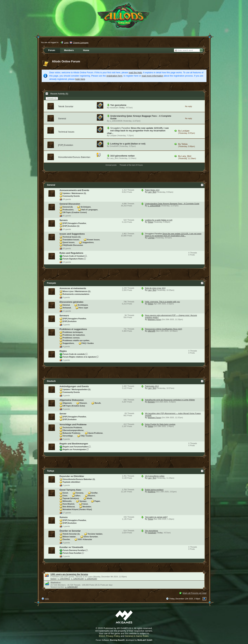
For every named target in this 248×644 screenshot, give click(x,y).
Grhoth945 (114, 146)
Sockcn (54, 579)
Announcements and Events (74, 190)
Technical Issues (66, 132)
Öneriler (66, 539)
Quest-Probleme (95, 433)
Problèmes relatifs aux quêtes (76, 340)
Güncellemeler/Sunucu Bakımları (74, 157)
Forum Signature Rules (73, 259)
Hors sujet (83, 308)
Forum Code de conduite (74, 354)
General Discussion (70, 204)
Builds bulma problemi (154, 490)
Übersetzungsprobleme (73, 430)
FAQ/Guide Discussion (73, 245)
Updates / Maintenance (74, 193)
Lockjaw (113, 135)
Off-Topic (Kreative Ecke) (74, 406)
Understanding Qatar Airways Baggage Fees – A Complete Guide (172, 204)
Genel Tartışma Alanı (70, 490)
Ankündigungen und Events (74, 386)
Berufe (98, 403)
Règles (63, 351)
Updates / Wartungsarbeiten (77, 389)
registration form (114, 76)
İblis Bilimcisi (69, 507)
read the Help (135, 72)
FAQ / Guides (88, 343)
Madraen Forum (154, 319)
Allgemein (67, 403)
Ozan (65, 496)
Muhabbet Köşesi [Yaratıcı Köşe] (77, 509)
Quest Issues (69, 242)
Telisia (184, 144)
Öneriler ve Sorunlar (70, 531)
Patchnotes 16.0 (152, 386)
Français (52, 283)
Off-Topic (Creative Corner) (75, 212)
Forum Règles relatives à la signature (79, 357)
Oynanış (80, 493)
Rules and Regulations (71, 253)
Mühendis (67, 501)
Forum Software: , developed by (124, 640)
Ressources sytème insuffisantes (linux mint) (164, 329)
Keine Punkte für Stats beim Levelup (160, 424)
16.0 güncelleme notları (122, 156)
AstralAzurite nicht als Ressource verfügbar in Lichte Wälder (170, 400)
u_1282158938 (116, 121)
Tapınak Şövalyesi (71, 498)
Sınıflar (94, 493)
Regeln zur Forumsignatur (74, 449)
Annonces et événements (73, 288)
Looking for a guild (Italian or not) (128, 144)
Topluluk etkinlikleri (72, 482)
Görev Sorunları (91, 537)
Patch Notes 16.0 (152, 190)
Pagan (97, 501)
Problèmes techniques (73, 332)
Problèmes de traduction (74, 335)
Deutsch (51, 381)
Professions (68, 210)
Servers (64, 220)
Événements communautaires (76, 294)
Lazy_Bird (114, 158)
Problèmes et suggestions (73, 329)
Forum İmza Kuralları (72, 553)
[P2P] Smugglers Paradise (74, 223)
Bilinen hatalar (69, 537)
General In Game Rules (137, 636)
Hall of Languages (90, 210)
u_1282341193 (77, 579)
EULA (102, 636)
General (62, 119)
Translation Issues (71, 240)
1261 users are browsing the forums (69, 574)
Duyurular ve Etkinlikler (72, 476)
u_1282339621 (64, 579)
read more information (152, 76)
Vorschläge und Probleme (73, 424)
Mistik (89, 498)
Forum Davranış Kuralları (74, 550)
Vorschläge (68, 436)
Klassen (83, 403)
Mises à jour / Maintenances (77, 291)
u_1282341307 (91, 579)
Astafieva (151, 492)
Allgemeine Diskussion (72, 400)
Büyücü (92, 496)
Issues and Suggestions (72, 234)
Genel (65, 493)
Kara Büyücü (69, 504)
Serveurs (64, 316)
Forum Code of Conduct (74, 256)
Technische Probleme (73, 427)
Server (63, 414)
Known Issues (93, 240)
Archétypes (83, 305)
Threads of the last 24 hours (131, 165)
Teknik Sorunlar (66, 106)
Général (66, 305)
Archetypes (86, 207)
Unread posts (111, 165)
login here (80, 79)
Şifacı (78, 496)
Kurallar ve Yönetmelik (71, 547)
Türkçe (51, 471)
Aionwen (151, 402)
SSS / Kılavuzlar (85, 539)
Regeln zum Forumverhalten (75, 447)
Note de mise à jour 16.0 (155, 288)
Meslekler (87, 507)
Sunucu (64, 517)
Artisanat (67, 308)
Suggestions (88, 242)
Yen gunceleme (118, 105)
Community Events (71, 196)
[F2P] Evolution (66, 145)
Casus (85, 504)
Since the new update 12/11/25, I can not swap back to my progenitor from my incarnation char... (138, 131)
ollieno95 (152, 331)
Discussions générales (72, 302)
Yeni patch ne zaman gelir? (156, 517)
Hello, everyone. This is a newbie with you (162, 302)
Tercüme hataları (95, 534)
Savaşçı (83, 501)
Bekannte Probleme (72, 433)
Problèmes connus (71, 338)
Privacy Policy (113, 636)
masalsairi (114, 108)
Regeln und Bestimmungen (74, 444)
